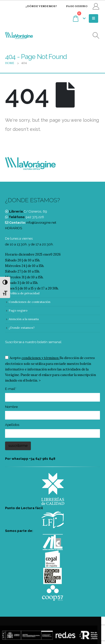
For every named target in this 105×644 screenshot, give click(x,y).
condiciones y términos (40, 358)
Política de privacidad (24, 293)
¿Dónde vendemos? (38, 6)
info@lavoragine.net (41, 223)
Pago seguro (74, 6)
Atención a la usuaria (24, 319)
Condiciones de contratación (29, 302)
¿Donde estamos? (22, 328)
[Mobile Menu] (93, 18)
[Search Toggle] (96, 36)
